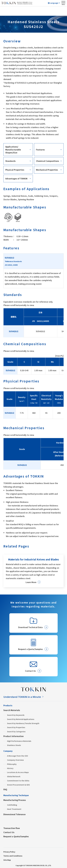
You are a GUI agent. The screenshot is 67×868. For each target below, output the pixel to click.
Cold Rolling (12, 805)
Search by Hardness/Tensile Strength (23, 723)
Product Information (13, 736)
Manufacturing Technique (16, 795)
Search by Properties (16, 727)
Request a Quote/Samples (16, 836)
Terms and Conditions (13, 856)
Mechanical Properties (47, 170)
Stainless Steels (14, 745)
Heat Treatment (14, 809)
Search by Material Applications (21, 719)
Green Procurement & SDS (18, 785)
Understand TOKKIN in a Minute (22, 697)
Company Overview (15, 760)
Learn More (31, 582)
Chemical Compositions (47, 161)
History (10, 768)
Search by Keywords (16, 715)
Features (40, 150)
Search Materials (12, 710)
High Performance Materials (19, 741)
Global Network (14, 776)
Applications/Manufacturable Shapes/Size (13, 150)
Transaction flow (12, 828)
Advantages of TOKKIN (16, 179)
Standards (10, 161)
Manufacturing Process (15, 800)
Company (8, 751)
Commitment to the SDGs (18, 781)
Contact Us (9, 832)
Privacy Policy (9, 852)
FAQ (5, 789)
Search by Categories (16, 731)
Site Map (7, 860)
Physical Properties (15, 170)
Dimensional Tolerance (14, 814)
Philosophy (12, 764)
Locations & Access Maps (18, 772)
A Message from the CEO (18, 756)
